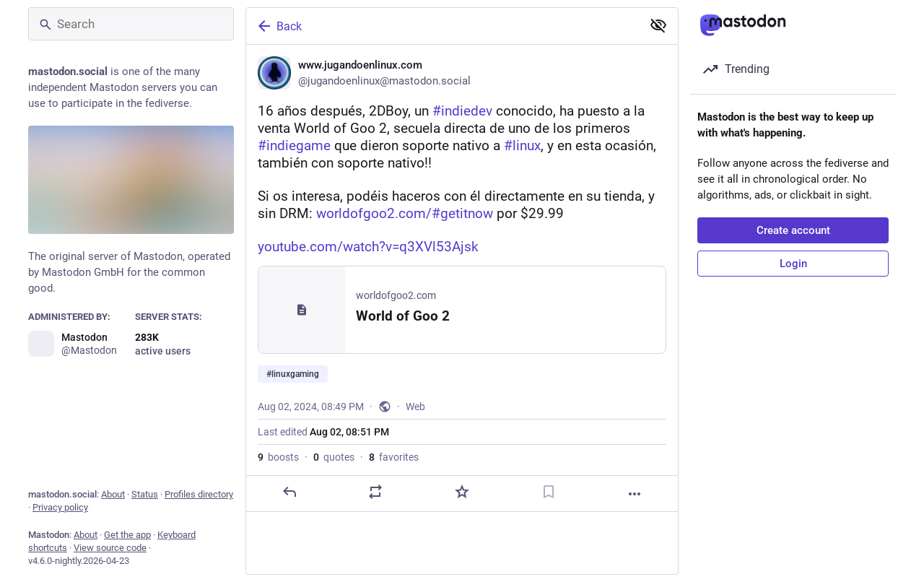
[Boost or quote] (375, 492)
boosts (278, 457)
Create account (793, 230)
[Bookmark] (549, 492)
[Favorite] (462, 492)
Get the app (127, 535)
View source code (110, 548)
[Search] (131, 24)
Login (793, 264)
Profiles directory (199, 494)
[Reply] (289, 492)
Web (415, 407)
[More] (635, 494)
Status (145, 494)
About (113, 494)
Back (279, 26)
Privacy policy (60, 507)
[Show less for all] (658, 25)
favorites (394, 457)
